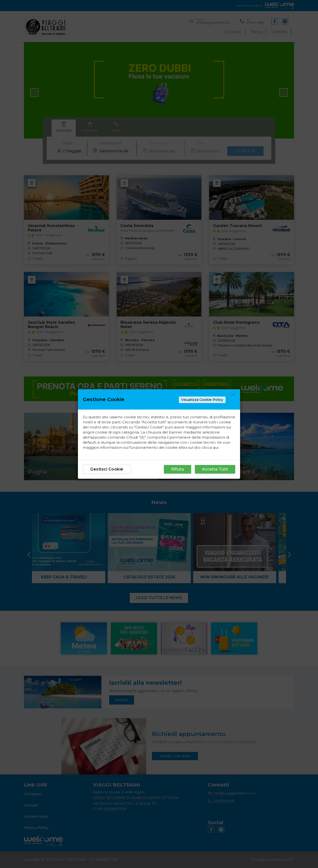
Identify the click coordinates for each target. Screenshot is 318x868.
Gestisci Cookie (107, 469)
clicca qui (210, 447)
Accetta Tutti (215, 469)
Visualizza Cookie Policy (202, 400)
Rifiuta (178, 469)
